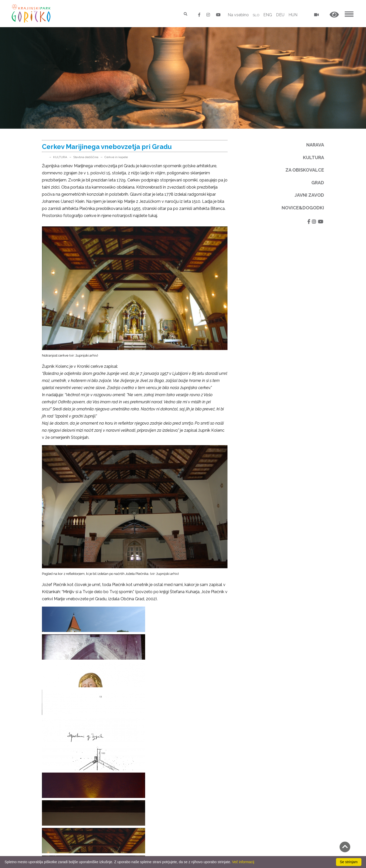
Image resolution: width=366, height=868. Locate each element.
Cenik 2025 (52, 837)
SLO (255, 15)
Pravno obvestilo (58, 816)
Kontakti (50, 809)
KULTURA (60, 157)
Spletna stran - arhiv (131, 774)
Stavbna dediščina (86, 157)
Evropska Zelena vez (132, 746)
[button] (334, 15)
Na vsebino (236, 15)
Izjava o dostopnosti (61, 852)
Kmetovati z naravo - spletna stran (145, 796)
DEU (280, 15)
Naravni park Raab (130, 739)
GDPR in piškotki (57, 823)
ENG (268, 15)
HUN (293, 15)
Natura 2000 (124, 717)
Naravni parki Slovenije (134, 724)
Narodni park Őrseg (131, 732)
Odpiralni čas (54, 830)
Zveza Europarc (128, 753)
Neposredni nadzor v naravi (68, 845)
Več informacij (243, 862)
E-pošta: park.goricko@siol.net (70, 759)
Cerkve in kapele (116, 157)
